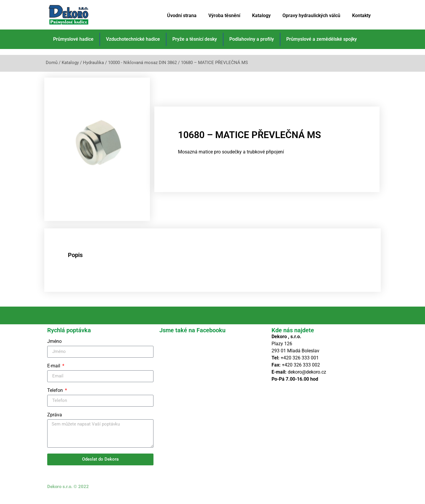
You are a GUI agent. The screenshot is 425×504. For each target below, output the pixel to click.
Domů (52, 63)
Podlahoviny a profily (252, 39)
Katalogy (261, 15)
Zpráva (55, 422)
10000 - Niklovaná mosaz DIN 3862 (142, 63)
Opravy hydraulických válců (311, 15)
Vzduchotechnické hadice (133, 39)
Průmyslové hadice (73, 39)
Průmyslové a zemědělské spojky (322, 39)
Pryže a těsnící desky (195, 39)
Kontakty (361, 15)
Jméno (54, 348)
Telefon (56, 397)
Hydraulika (93, 63)
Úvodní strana (182, 15)
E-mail (54, 373)
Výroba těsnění (224, 15)
